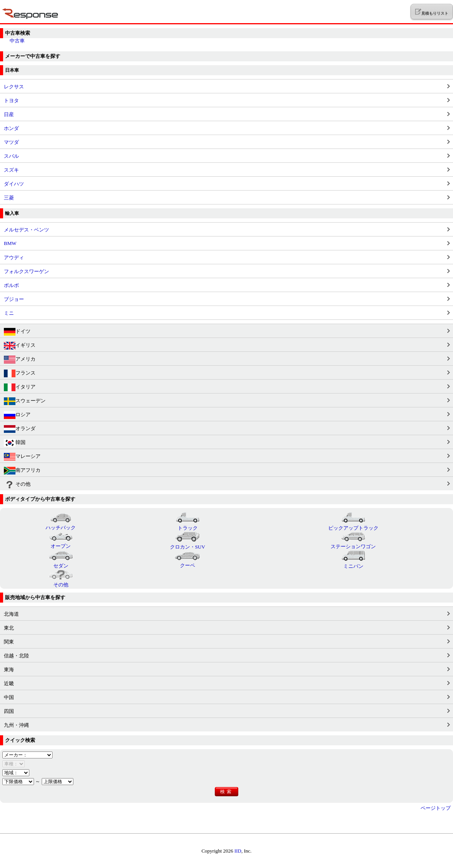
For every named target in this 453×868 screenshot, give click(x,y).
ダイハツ (14, 184)
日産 (9, 114)
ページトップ (436, 808)
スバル (11, 156)
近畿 (9, 683)
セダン (61, 562)
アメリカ (20, 360)
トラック (188, 525)
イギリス (20, 346)
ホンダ (11, 128)
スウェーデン (25, 401)
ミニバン (353, 563)
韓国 (15, 443)
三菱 (9, 198)
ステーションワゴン (353, 543)
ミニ (9, 313)
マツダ (11, 142)
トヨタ (11, 100)
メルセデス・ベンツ (26, 230)
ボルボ (11, 285)
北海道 (11, 614)
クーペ (187, 562)
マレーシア (22, 457)
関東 (9, 642)
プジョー (14, 299)
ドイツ (17, 332)
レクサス (14, 87)
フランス (20, 373)
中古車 (17, 41)
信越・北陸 (16, 656)
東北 (9, 628)
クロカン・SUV (187, 544)
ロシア (17, 415)
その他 (17, 485)
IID (238, 851)
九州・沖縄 (16, 725)
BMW (10, 243)
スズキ (11, 170)
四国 (9, 711)
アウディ (14, 258)
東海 (9, 670)
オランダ (20, 429)
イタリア (20, 387)
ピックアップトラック (353, 525)
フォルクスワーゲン (26, 271)
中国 (9, 697)
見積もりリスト (432, 12)
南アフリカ (22, 471)
